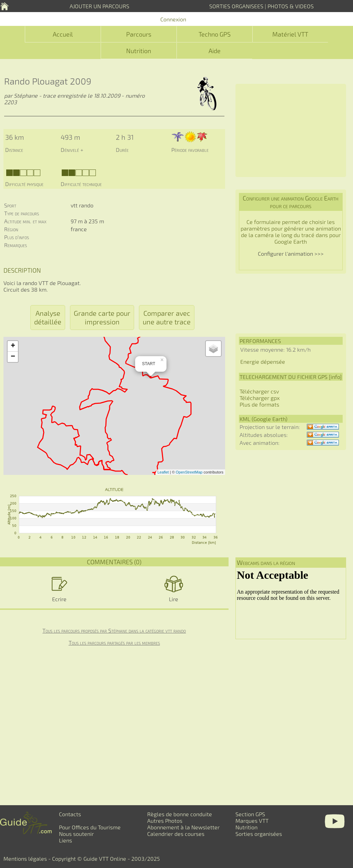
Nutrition (139, 51)
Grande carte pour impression (102, 317)
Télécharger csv (259, 391)
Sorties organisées (259, 834)
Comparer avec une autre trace (167, 317)
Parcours (139, 34)
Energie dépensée (263, 362)
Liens (65, 840)
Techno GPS (215, 34)
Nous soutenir (76, 834)
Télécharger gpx (260, 398)
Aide (215, 51)
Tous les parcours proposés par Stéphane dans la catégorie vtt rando (114, 630)
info (335, 377)
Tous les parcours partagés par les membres (114, 642)
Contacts (70, 814)
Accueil (63, 34)
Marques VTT (252, 821)
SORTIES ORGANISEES (236, 6)
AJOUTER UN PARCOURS (99, 6)
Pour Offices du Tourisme (90, 827)
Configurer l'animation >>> (291, 253)
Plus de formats (259, 404)
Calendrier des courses (176, 834)
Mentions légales (25, 859)
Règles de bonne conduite (180, 814)
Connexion (173, 19)
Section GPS (250, 814)
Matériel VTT (290, 34)
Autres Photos (165, 821)
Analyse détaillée (48, 317)
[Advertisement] (291, 130)
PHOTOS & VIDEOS (291, 6)
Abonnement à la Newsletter (183, 827)
